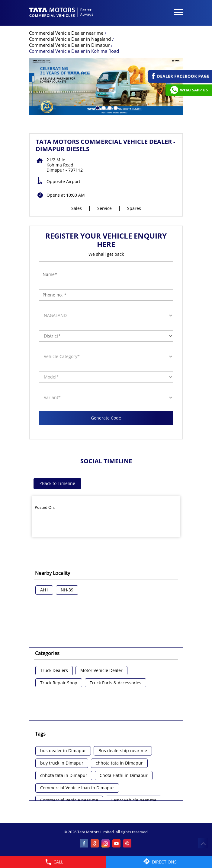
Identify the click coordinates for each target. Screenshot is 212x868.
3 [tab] (109, 107)
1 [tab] (97, 107)
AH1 (44, 590)
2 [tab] (103, 107)
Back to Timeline (57, 483)
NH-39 (67, 590)
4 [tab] (115, 107)
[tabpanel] (106, 87)
